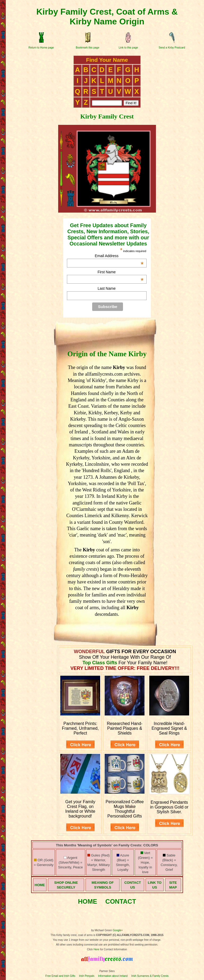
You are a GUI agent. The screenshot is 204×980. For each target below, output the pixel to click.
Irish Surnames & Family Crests (150, 976)
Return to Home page (41, 48)
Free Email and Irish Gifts (60, 976)
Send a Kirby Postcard (172, 48)
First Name (120, 272)
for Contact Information (113, 949)
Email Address (119, 256)
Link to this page (128, 48)
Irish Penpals (87, 976)
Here (96, 949)
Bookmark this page (87, 48)
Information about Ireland (113, 976)
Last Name (107, 288)
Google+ (118, 930)
